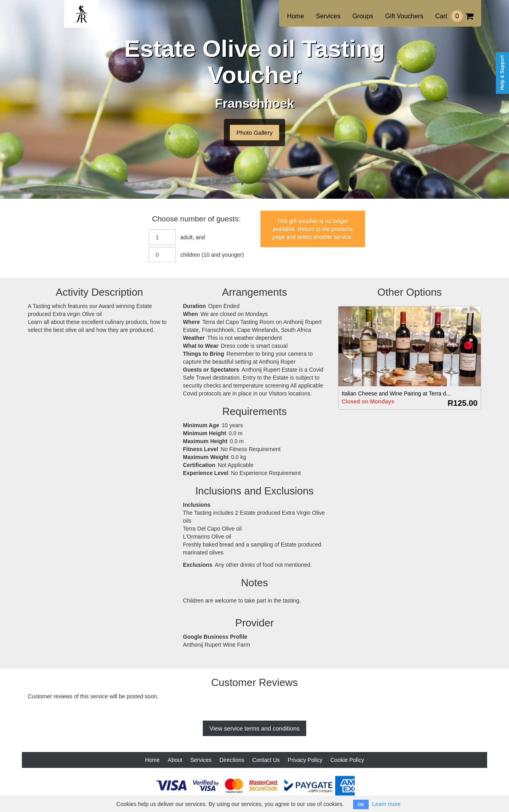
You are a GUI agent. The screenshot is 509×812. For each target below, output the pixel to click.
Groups (363, 16)
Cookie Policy (347, 760)
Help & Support (502, 73)
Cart (454, 16)
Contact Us (266, 760)
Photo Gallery (255, 133)
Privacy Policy (305, 760)
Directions (232, 760)
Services (328, 16)
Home (296, 16)
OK (361, 804)
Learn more (387, 804)
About (175, 760)
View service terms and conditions (255, 728)
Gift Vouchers (404, 16)
